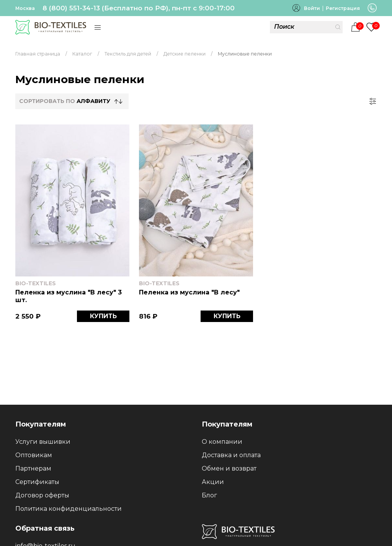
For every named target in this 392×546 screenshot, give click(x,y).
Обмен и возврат (229, 468)
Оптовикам (34, 455)
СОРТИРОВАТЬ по (65, 101)
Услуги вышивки (43, 442)
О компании (222, 442)
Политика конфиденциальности (69, 509)
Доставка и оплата (231, 455)
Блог (209, 495)
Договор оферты (42, 495)
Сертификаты (37, 482)
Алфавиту (93, 101)
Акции (213, 482)
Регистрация (343, 8)
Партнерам (33, 468)
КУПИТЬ (103, 316)
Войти (312, 8)
